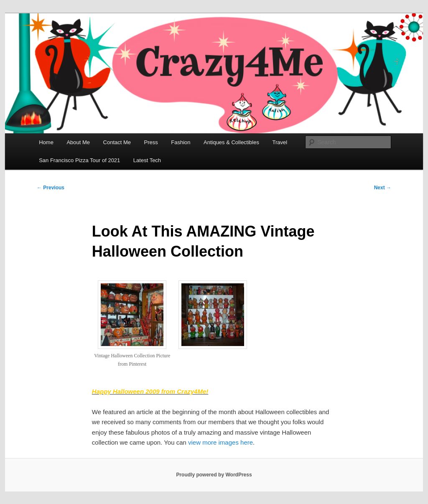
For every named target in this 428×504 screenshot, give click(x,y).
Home (46, 142)
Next (383, 188)
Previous (51, 188)
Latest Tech (147, 160)
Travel (280, 142)
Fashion (181, 142)
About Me (78, 142)
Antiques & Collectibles (231, 142)
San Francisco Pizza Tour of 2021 (79, 160)
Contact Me (117, 142)
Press (151, 142)
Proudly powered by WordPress (214, 475)
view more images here (220, 442)
